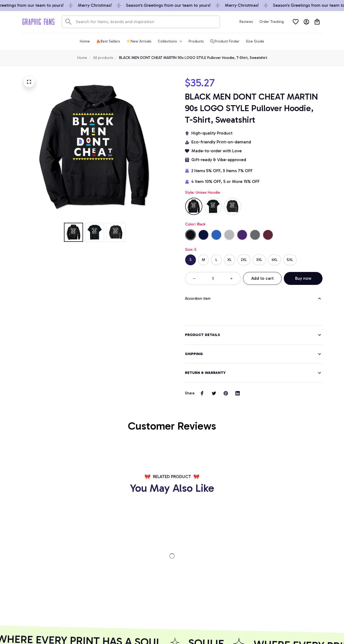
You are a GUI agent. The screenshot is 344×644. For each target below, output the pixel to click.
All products (103, 58)
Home (82, 58)
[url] (53, 575)
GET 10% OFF (132, 607)
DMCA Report (33, 630)
